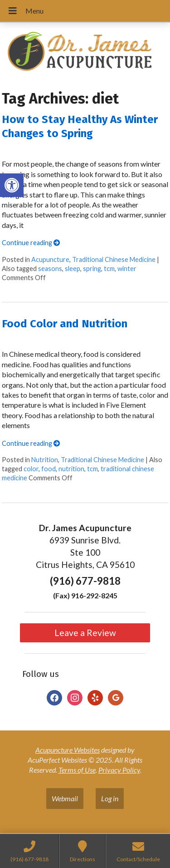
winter (127, 269)
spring (92, 269)
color (31, 469)
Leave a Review (85, 633)
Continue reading (31, 243)
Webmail (65, 798)
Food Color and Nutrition (65, 324)
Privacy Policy (119, 770)
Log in (110, 798)
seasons (50, 269)
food (49, 469)
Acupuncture (50, 259)
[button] (12, 185)
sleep (73, 269)
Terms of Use (77, 770)
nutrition (71, 469)
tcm (109, 269)
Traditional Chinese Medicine (114, 259)
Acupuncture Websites (68, 750)
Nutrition (45, 460)
